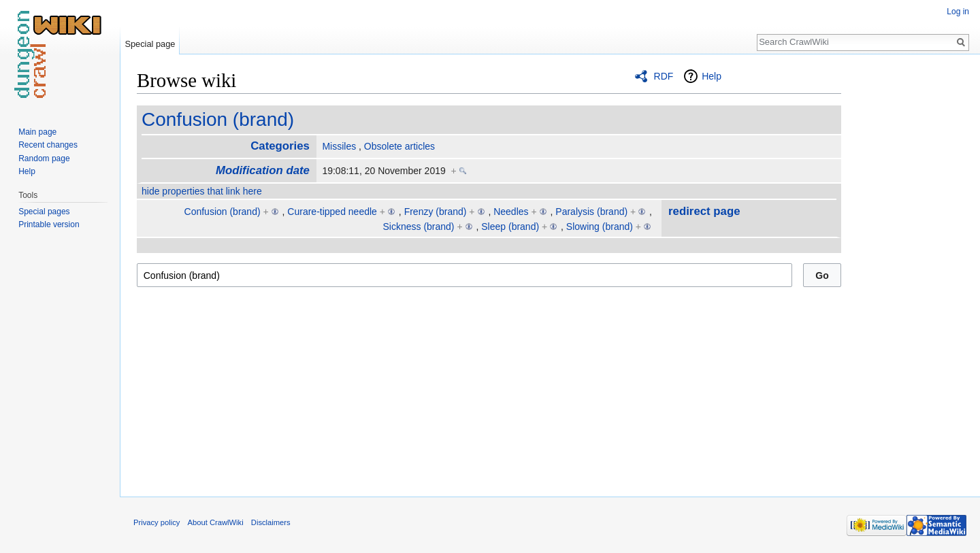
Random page (44, 158)
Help (712, 76)
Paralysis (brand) (591, 212)
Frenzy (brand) (436, 212)
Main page (37, 132)
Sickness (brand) (418, 227)
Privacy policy (157, 522)
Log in (958, 12)
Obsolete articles (399, 146)
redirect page (704, 211)
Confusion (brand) (218, 119)
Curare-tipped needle (332, 212)
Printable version (49, 224)
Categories (280, 146)
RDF (664, 76)
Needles (511, 212)
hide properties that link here (202, 191)
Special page (150, 44)
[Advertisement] (909, 272)
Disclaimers (271, 522)
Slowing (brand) (600, 227)
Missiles (339, 146)
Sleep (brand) (510, 227)
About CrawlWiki (216, 522)
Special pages (44, 212)
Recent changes (48, 145)
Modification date (263, 170)
